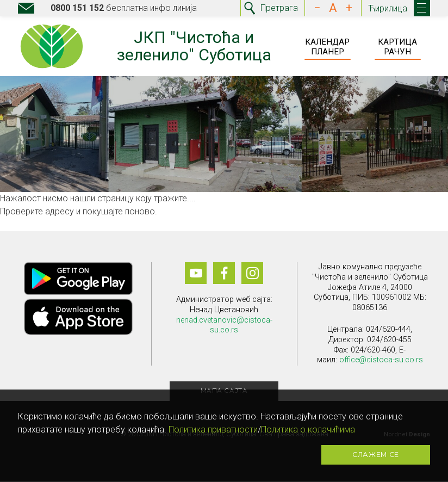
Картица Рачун (397, 47)
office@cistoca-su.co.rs (381, 360)
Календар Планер (327, 47)
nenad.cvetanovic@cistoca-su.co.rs (224, 325)
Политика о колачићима (308, 430)
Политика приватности (213, 430)
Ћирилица (388, 8)
